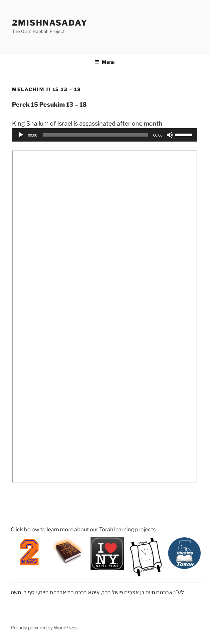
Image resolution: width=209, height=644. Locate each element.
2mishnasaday (50, 23)
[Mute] (170, 135)
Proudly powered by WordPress (44, 628)
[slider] (95, 135)
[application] (104, 135)
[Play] (21, 135)
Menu (105, 62)
